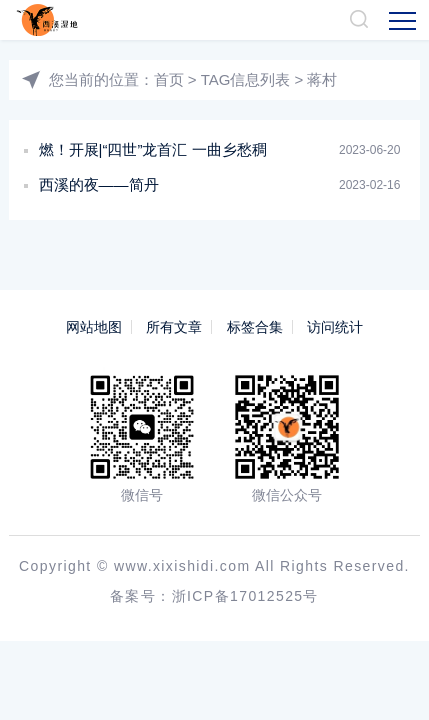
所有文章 (174, 327)
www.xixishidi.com (182, 566)
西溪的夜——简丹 (99, 184)
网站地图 (94, 327)
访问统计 (335, 327)
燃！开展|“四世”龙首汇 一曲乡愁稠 (153, 149)
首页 (169, 79)
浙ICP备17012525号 (245, 596)
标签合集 (255, 327)
